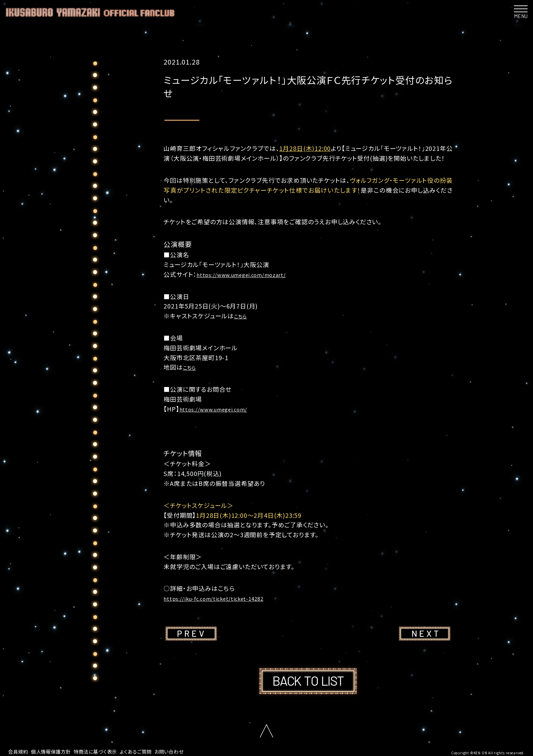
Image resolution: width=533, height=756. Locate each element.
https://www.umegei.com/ (220, 409)
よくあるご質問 (152, 751)
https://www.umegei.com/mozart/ (250, 274)
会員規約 (20, 751)
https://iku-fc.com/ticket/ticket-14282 (223, 598)
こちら (242, 316)
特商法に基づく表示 (107, 751)
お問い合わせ (189, 751)
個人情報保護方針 (56, 751)
